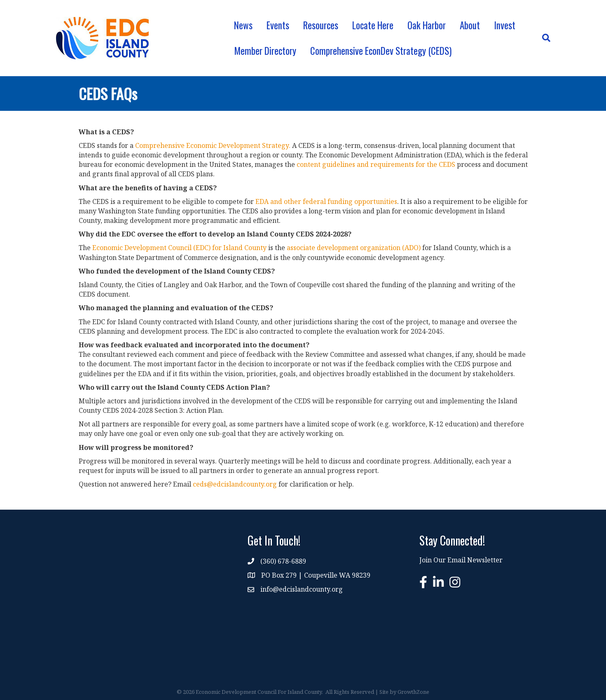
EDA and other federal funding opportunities (326, 201)
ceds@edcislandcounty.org (235, 484)
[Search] (543, 38)
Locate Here (373, 25)
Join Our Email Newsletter (461, 560)
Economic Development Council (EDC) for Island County (179, 248)
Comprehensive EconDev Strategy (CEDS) (381, 51)
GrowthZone (413, 692)
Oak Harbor (427, 25)
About (470, 25)
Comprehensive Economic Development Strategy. (213, 145)
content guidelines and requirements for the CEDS (376, 164)
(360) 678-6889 (283, 561)
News (243, 25)
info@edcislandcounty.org (302, 589)
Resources (321, 25)
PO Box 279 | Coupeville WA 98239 (316, 575)
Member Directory (265, 51)
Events (278, 25)
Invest (505, 25)
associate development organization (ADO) (354, 248)
